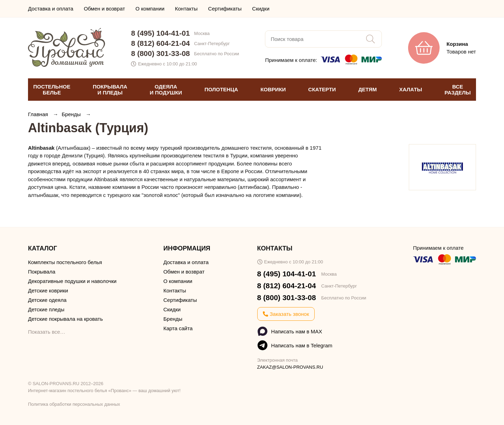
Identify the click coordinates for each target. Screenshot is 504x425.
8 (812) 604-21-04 (160, 43)
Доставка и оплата (51, 9)
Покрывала (42, 272)
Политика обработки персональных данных (74, 404)
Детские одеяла (47, 300)
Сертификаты (225, 9)
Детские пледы (46, 309)
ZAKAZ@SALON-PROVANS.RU (290, 367)
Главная (39, 114)
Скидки (261, 9)
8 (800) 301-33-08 (160, 53)
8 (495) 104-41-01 (160, 33)
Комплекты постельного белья (65, 262)
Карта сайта (178, 328)
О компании (150, 9)
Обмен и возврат (104, 9)
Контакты (186, 9)
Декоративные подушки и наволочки (72, 281)
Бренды (72, 114)
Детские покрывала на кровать (65, 319)
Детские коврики (48, 291)
